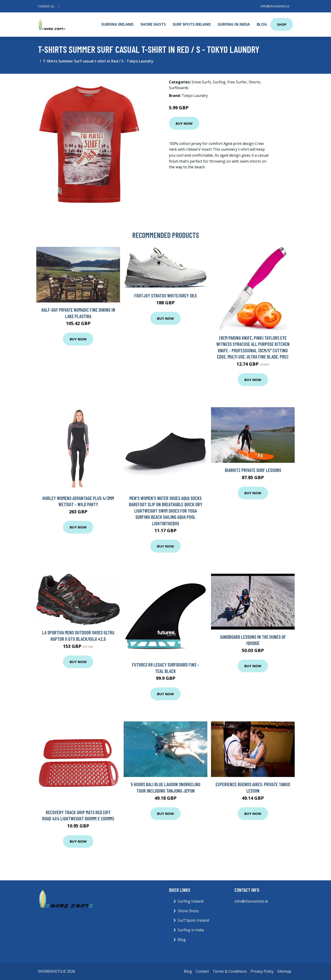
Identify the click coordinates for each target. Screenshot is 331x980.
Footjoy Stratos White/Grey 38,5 (165, 295)
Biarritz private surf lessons (253, 470)
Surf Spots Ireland (192, 24)
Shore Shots (153, 24)
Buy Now (184, 123)
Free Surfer (237, 82)
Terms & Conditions (230, 971)
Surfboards (179, 88)
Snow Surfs (201, 82)
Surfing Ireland (117, 24)
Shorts (254, 82)
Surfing (219, 82)
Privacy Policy (262, 971)
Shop (282, 24)
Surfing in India (234, 24)
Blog (262, 24)
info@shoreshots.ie (275, 6)
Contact (202, 971)
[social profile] (59, 6)
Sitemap (284, 971)
